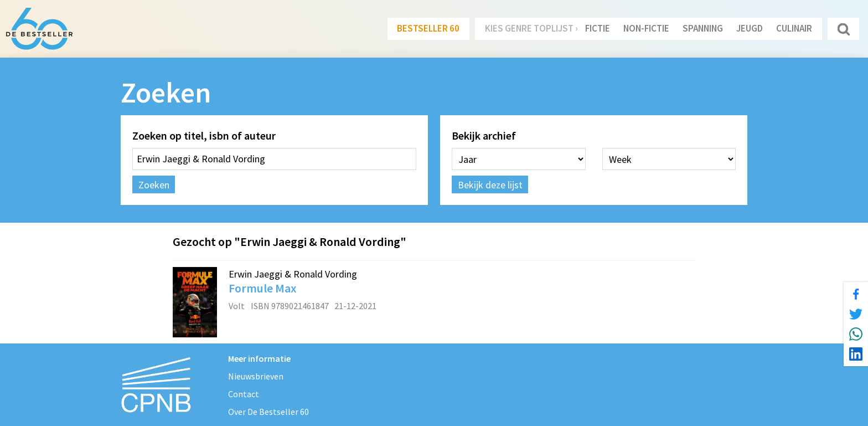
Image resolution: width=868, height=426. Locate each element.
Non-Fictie (646, 28)
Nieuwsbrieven (256, 376)
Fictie (598, 28)
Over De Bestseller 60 (268, 412)
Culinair (794, 28)
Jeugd (750, 28)
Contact (244, 394)
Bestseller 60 (428, 28)
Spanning (703, 28)
